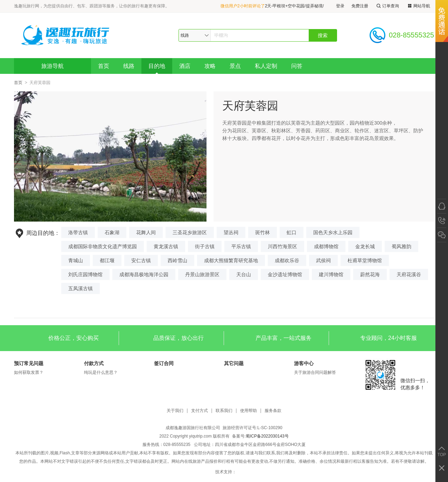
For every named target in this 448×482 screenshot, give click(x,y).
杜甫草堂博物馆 (365, 260)
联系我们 (224, 411)
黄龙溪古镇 (166, 246)
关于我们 (175, 411)
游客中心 (304, 363)
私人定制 (266, 66)
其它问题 (234, 363)
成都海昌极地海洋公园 (144, 274)
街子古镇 (205, 246)
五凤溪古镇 (80, 288)
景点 (235, 66)
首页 (104, 66)
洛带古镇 (78, 232)
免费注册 (360, 6)
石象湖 (112, 232)
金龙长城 (365, 246)
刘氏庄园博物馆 (85, 274)
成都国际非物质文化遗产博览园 (103, 246)
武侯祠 (323, 260)
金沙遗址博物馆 (285, 274)
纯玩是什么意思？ (101, 372)
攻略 (210, 66)
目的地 (157, 66)
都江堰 (107, 260)
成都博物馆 (326, 246)
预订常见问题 (29, 363)
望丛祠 (231, 232)
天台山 (244, 274)
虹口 (292, 232)
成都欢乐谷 (287, 260)
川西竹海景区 (282, 246)
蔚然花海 (370, 274)
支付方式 (199, 411)
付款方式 (94, 363)
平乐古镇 (241, 246)
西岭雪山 (177, 260)
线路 (129, 66)
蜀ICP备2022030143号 (267, 436)
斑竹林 (262, 232)
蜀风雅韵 (401, 246)
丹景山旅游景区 (202, 274)
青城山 (76, 260)
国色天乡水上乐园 (333, 232)
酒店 (185, 66)
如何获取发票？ (29, 372)
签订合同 (164, 363)
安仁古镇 (141, 260)
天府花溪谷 (409, 274)
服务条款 (273, 411)
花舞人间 (146, 232)
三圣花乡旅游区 (190, 232)
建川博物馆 (331, 274)
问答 (297, 66)
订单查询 (387, 6)
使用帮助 (248, 411)
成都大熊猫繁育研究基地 (231, 260)
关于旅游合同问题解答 (315, 372)
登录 (340, 6)
